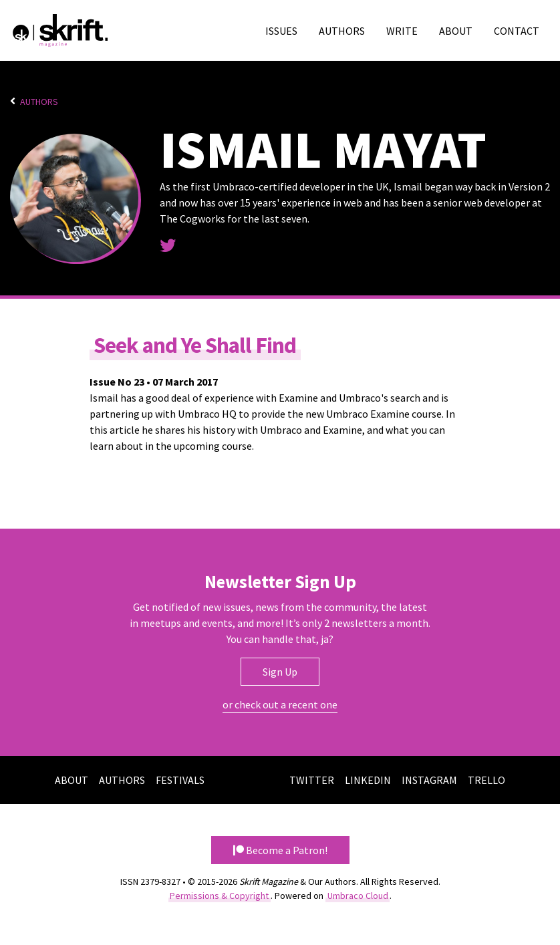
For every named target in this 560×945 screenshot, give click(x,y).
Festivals (180, 779)
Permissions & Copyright (219, 895)
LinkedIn (368, 779)
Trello (486, 779)
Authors (342, 31)
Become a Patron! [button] (280, 849)
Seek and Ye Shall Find (197, 344)
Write (402, 31)
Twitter (312, 779)
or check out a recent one (280, 704)
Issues (281, 31)
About (456, 31)
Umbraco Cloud (358, 895)
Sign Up (280, 671)
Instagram (429, 779)
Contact (517, 31)
